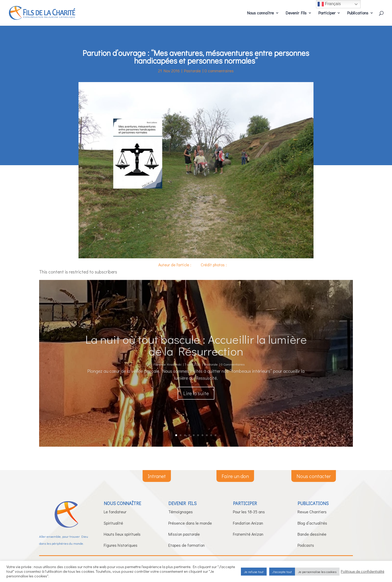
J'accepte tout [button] (282, 572)
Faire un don (235, 476)
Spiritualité (113, 523)
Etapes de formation (186, 545)
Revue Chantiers (312, 512)
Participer (327, 13)
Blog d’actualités (312, 523)
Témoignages (181, 512)
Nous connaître (260, 13)
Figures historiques (121, 545)
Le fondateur (115, 512)
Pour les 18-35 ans (249, 512)
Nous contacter (314, 476)
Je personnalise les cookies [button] (317, 572)
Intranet (157, 476)
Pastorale (192, 71)
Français (329, 4)
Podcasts (306, 545)
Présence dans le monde (190, 523)
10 (216, 435)
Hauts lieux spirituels (122, 534)
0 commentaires (219, 71)
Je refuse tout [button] (254, 572)
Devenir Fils (296, 13)
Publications (358, 13)
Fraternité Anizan (248, 534)
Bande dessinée (312, 534)
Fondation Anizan (248, 523)
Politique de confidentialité (363, 571)
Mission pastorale (184, 534)
